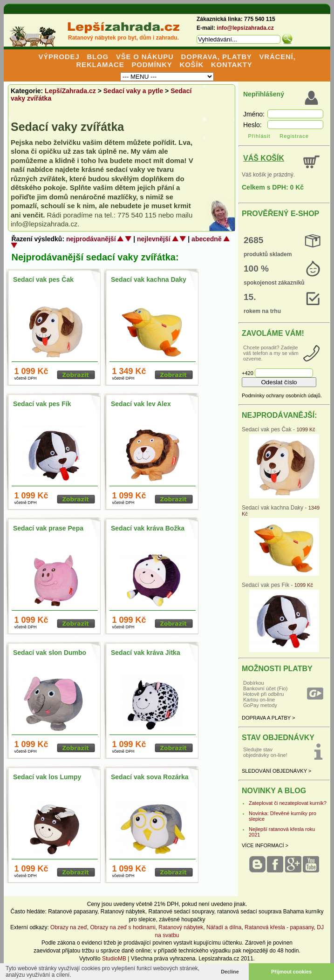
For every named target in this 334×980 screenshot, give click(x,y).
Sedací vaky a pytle (133, 91)
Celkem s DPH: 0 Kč (273, 187)
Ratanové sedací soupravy (181, 912)
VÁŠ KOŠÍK (264, 158)
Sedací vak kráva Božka (148, 528)
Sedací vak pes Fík (42, 404)
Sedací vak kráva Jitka (146, 653)
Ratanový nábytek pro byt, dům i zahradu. (123, 38)
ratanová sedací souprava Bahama (260, 912)
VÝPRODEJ (59, 57)
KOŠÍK (192, 65)
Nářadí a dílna (224, 927)
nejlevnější (154, 239)
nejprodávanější (91, 239)
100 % (256, 269)
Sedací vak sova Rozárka (150, 777)
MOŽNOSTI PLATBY (277, 669)
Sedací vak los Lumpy (47, 777)
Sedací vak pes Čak (43, 279)
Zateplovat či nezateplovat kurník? (288, 803)
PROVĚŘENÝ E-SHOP (280, 214)
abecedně (207, 239)
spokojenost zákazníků (274, 283)
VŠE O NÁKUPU (145, 57)
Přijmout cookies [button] (291, 972)
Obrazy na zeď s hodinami (123, 927)
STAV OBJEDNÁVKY (278, 738)
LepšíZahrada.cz (70, 91)
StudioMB (114, 959)
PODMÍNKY (152, 65)
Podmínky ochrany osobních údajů (281, 395)
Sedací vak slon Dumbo (50, 653)
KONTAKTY (232, 65)
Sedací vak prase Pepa (48, 528)
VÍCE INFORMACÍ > (265, 845)
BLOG (98, 57)
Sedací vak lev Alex (141, 404)
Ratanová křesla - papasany (279, 927)
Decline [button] (230, 972)
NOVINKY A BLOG (274, 791)
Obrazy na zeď (69, 927)
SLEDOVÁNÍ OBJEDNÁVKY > (276, 771)
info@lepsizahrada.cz (245, 28)
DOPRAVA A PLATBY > (268, 718)
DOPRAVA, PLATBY (217, 57)
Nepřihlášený (264, 94)
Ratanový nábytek (123, 912)
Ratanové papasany (73, 912)
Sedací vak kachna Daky (149, 279)
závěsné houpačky (182, 919)
